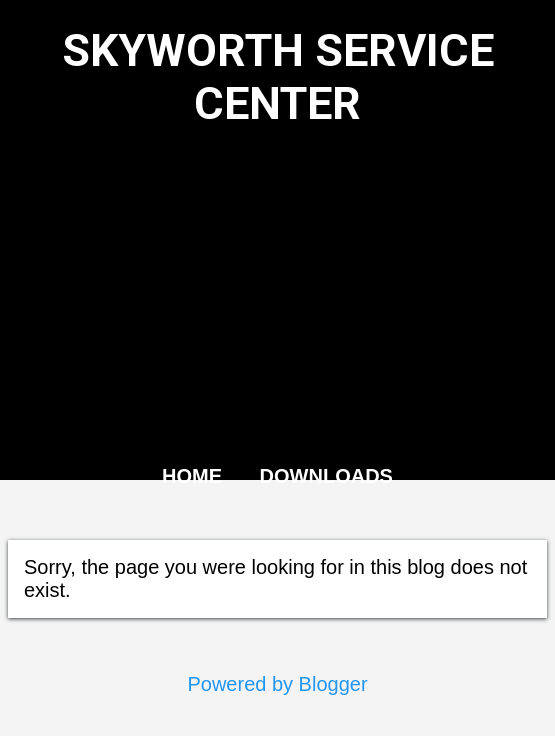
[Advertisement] (277, 296)
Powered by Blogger (277, 684)
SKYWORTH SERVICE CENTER (278, 77)
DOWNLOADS (326, 476)
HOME (192, 476)
